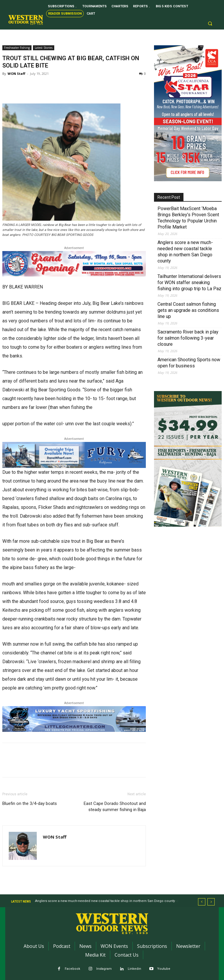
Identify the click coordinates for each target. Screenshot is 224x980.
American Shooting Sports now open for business (189, 363)
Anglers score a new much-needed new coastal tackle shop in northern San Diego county (185, 252)
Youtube (164, 969)
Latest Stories (44, 48)
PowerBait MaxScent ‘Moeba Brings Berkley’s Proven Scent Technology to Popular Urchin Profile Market (188, 218)
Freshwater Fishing (17, 48)
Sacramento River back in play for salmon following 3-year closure (188, 338)
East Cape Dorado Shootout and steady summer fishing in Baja (115, 807)
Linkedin (134, 969)
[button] (210, 24)
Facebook (72, 969)
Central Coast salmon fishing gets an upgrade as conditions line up (188, 310)
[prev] (202, 902)
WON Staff (16, 74)
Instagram (104, 969)
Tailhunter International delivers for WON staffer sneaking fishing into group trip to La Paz (189, 282)
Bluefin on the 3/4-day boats (30, 803)
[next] (211, 902)
